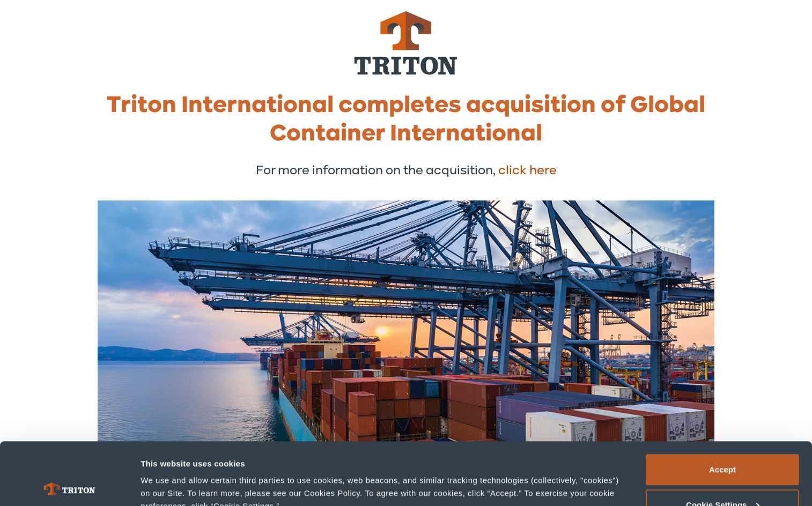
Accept (722, 407)
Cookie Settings (723, 442)
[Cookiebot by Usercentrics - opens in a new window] (69, 485)
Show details (165, 473)
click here (527, 171)
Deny (723, 477)
